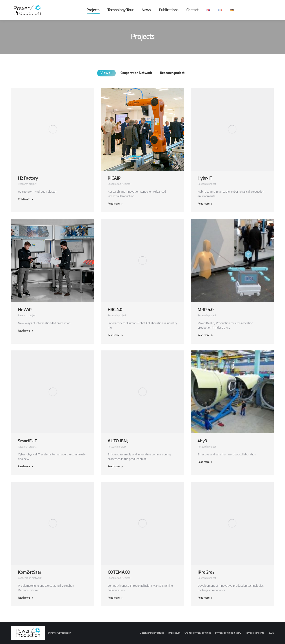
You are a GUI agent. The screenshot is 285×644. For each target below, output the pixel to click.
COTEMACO (119, 573)
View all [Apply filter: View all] (106, 73)
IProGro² (206, 573)
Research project (27, 184)
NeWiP (25, 310)
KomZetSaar (30, 573)
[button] (198, 633)
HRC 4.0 (115, 310)
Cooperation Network (119, 184)
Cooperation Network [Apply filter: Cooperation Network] (136, 73)
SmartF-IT (28, 441)
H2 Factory (28, 178)
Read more (26, 199)
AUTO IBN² (118, 441)
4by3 (202, 441)
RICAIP (114, 178)
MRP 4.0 (206, 310)
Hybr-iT (205, 178)
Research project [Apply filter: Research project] (172, 73)
